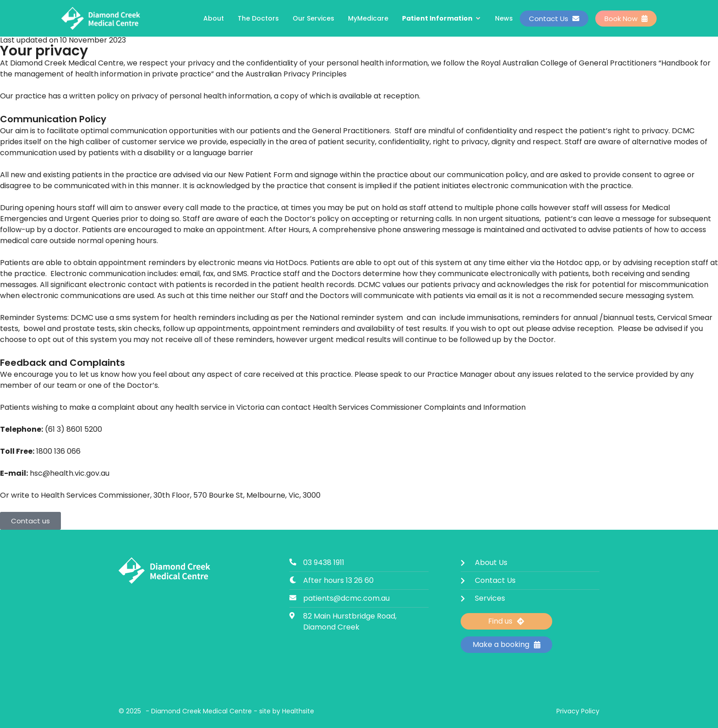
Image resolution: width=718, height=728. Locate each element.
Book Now (626, 19)
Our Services (313, 18)
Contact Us (554, 19)
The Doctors (258, 18)
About (214, 18)
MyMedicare (368, 18)
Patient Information (442, 18)
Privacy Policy (578, 711)
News (504, 18)
